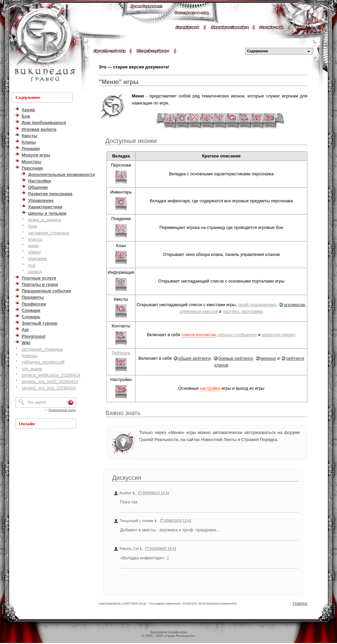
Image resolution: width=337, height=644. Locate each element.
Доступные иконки (131, 141)
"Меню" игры (119, 82)
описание (37, 258)
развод (35, 272)
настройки (210, 388)
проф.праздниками (257, 305)
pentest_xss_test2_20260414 (50, 382)
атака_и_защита (44, 220)
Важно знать (123, 413)
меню (34, 246)
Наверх (300, 603)
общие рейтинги (194, 358)
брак (33, 226)
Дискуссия (127, 478)
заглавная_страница (49, 233)
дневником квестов (199, 311)
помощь (29, 356)
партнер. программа (243, 311)
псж (32, 265)
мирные (268, 358)
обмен (34, 252)
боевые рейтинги (236, 358)
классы (35, 239)
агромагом (294, 305)
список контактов (199, 335)
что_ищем (32, 369)
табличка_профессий (43, 362)
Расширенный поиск (62, 410)
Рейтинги (121, 353)
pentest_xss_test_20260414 (49, 388)
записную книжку (279, 335)
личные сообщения (237, 335)
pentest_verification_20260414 (51, 375)
